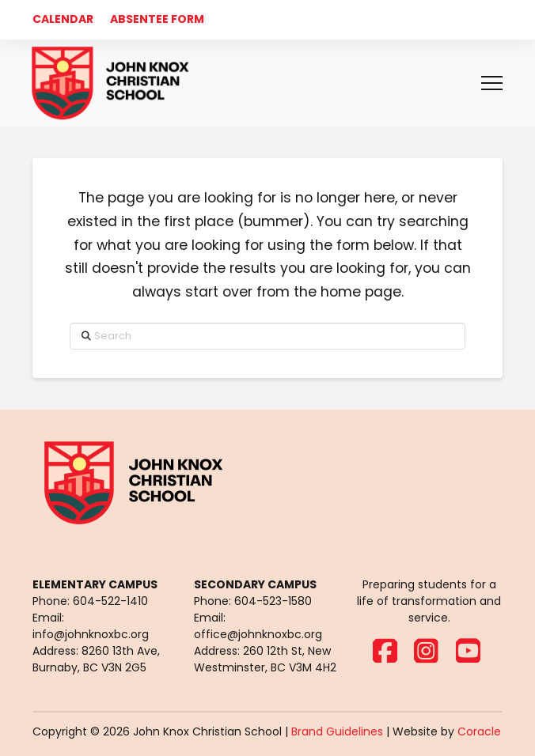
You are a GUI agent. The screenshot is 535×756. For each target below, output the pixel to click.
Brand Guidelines (337, 731)
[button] (492, 83)
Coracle (479, 731)
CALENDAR (63, 19)
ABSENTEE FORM (157, 19)
